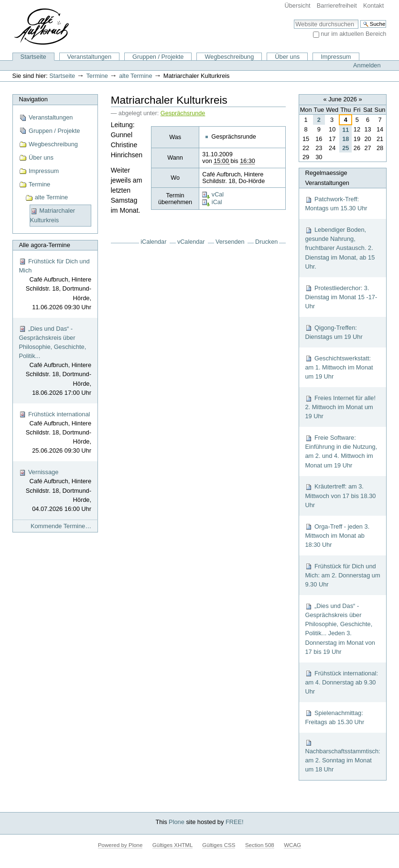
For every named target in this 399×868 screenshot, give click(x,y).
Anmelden (367, 65)
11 (345, 130)
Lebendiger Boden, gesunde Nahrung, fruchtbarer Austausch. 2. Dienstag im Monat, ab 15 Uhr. (340, 248)
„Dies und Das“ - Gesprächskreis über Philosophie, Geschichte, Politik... (55, 361)
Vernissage (55, 491)
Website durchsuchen (294, 19)
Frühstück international (55, 433)
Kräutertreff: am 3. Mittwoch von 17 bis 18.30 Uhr (340, 495)
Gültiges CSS (219, 845)
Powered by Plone (120, 845)
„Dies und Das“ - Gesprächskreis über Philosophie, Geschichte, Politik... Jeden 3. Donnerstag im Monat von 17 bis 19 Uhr (340, 629)
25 (345, 148)
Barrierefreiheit (337, 5)
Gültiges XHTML (173, 845)
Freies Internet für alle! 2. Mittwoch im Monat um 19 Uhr (340, 407)
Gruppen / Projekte (158, 57)
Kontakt (373, 5)
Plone (177, 822)
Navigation (33, 99)
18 (345, 139)
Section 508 (260, 845)
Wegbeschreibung (229, 57)
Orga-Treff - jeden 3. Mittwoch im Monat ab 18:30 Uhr (337, 536)
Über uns (287, 57)
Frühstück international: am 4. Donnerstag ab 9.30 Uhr (341, 682)
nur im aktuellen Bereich (353, 34)
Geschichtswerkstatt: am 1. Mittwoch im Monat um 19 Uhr (339, 367)
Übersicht (298, 5)
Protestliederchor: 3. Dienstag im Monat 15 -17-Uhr (341, 297)
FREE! (235, 822)
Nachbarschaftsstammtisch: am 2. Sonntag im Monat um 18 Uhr (342, 756)
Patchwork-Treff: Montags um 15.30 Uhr (336, 204)
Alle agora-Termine (44, 245)
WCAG (292, 845)
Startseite (33, 57)
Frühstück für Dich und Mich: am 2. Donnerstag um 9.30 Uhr (342, 575)
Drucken (266, 242)
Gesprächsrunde (183, 113)
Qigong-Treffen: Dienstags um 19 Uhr (334, 332)
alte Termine (135, 76)
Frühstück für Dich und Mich (55, 285)
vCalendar (191, 242)
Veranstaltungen (90, 57)
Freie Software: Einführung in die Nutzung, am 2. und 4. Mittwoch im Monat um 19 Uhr (341, 451)
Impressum (336, 57)
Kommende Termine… (61, 526)
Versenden (230, 242)
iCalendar (153, 242)
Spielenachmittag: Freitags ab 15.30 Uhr (334, 717)
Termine (97, 76)
